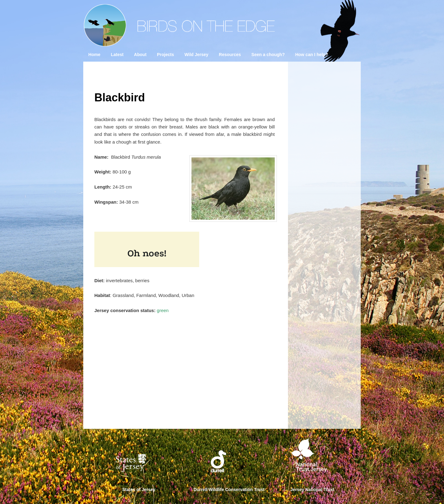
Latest (117, 55)
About (140, 55)
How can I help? (312, 55)
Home (95, 55)
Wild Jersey (196, 55)
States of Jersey (139, 490)
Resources (230, 55)
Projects (165, 55)
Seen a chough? (268, 55)
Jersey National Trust (312, 490)
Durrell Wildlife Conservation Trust (229, 490)
